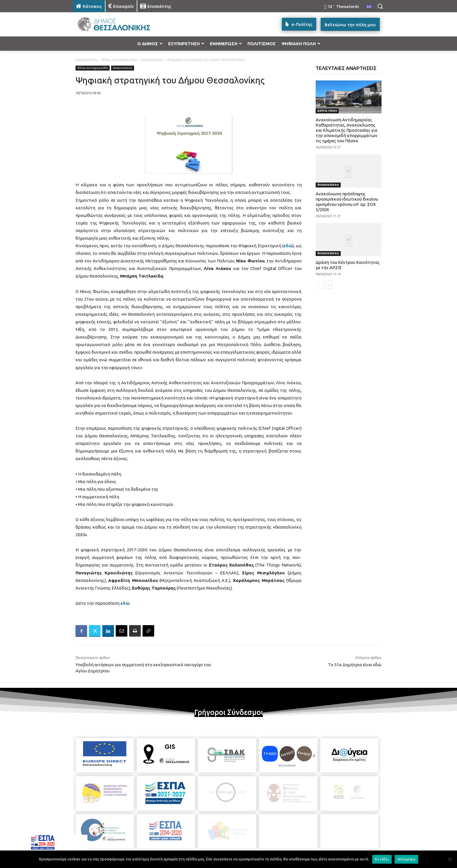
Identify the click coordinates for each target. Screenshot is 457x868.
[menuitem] (369, 7)
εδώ (288, 246)
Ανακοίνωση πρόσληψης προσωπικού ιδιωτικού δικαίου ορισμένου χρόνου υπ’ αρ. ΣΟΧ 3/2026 (347, 202)
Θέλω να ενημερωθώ (119, 60)
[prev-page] (319, 285)
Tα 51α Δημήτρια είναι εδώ (355, 665)
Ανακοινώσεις (152, 60)
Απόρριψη (406, 859)
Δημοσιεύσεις (87, 60)
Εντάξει (382, 859)
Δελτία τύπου (327, 111)
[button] (380, 6)
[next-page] (329, 285)
